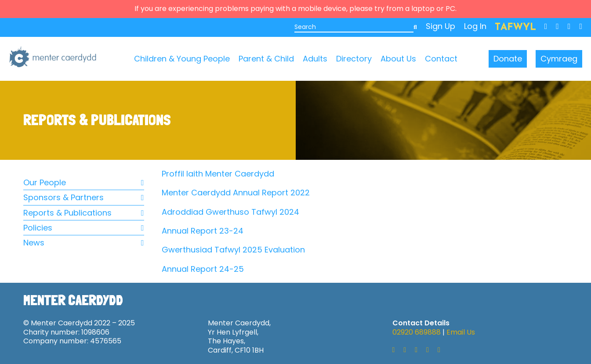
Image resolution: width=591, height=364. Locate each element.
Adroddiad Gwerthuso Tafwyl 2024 (230, 212)
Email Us (461, 332)
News (84, 243)
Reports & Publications (84, 213)
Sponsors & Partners (84, 197)
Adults (315, 59)
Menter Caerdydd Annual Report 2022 (236, 193)
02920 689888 (417, 332)
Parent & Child (266, 59)
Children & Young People (182, 59)
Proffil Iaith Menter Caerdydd (218, 174)
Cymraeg (559, 59)
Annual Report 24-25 (203, 269)
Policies (84, 228)
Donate (508, 59)
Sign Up (441, 26)
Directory (354, 59)
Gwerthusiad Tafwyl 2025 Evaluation (233, 250)
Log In (475, 26)
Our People (84, 182)
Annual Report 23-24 (203, 231)
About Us (398, 59)
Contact (441, 59)
